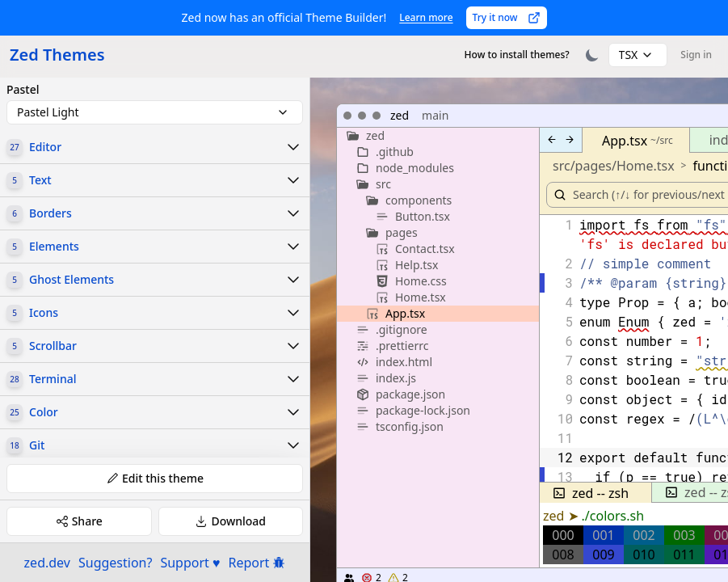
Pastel (23, 90)
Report (257, 563)
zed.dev (47, 563)
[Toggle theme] (592, 55)
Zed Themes (57, 55)
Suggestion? (115, 563)
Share (79, 521)
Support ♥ (190, 563)
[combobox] (638, 55)
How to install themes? (517, 55)
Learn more (426, 17)
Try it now (507, 17)
